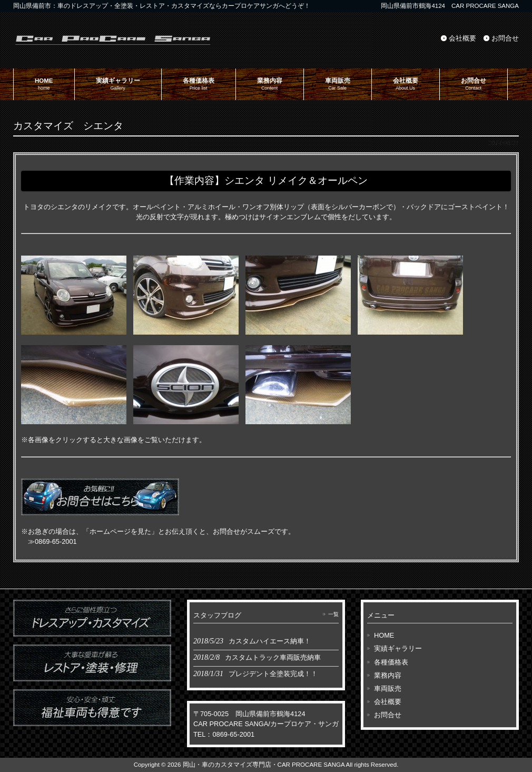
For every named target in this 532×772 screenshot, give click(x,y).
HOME (384, 635)
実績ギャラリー (398, 648)
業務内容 (388, 675)
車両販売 (388, 688)
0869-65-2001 (56, 541)
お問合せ (505, 38)
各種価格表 (391, 662)
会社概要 (462, 38)
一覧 (333, 614)
